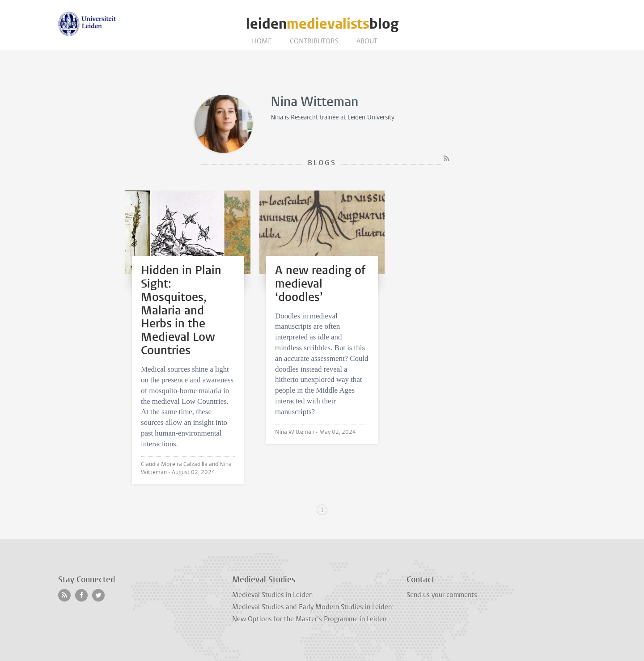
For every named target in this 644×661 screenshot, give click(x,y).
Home (262, 41)
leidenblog (322, 24)
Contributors (314, 41)
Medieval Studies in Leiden (272, 595)
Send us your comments (442, 595)
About (367, 41)
